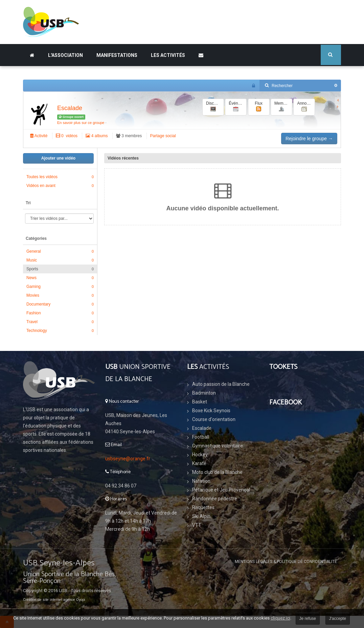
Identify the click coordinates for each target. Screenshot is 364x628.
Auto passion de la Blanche (221, 384)
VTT (197, 525)
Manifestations (117, 55)
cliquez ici (280, 618)
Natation (201, 481)
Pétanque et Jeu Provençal (221, 490)
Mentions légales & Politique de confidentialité (286, 562)
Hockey (200, 455)
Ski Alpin (201, 516)
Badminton (204, 393)
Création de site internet (43, 600)
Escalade (70, 108)
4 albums (97, 136)
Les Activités (168, 55)
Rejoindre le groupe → (309, 139)
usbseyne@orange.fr (128, 459)
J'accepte (338, 619)
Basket (200, 402)
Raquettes (203, 507)
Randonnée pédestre (215, 499)
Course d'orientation (214, 419)
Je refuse (308, 619)
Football (201, 437)
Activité (39, 136)
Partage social (163, 136)
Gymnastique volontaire (218, 446)
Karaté (199, 463)
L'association (65, 55)
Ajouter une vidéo (58, 158)
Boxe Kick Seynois (211, 411)
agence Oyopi (74, 600)
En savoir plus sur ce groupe (81, 123)
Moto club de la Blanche (217, 472)
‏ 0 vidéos (67, 136)
